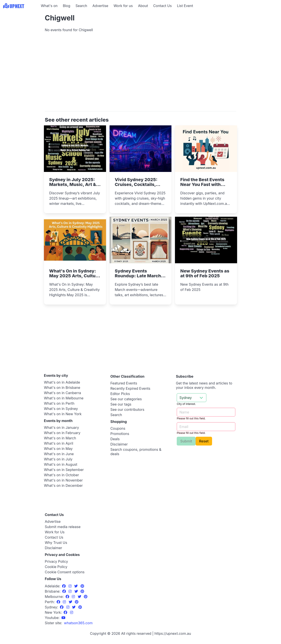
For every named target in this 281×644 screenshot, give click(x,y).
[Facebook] (64, 586)
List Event (185, 6)
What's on (49, 6)
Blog (67, 6)
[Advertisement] (20, 39)
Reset (204, 441)
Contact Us (162, 6)
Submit (186, 441)
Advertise (100, 6)
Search (81, 6)
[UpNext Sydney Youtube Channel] (63, 618)
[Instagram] (71, 586)
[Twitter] (77, 586)
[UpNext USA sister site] (78, 623)
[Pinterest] (82, 586)
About (143, 6)
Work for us (123, 6)
